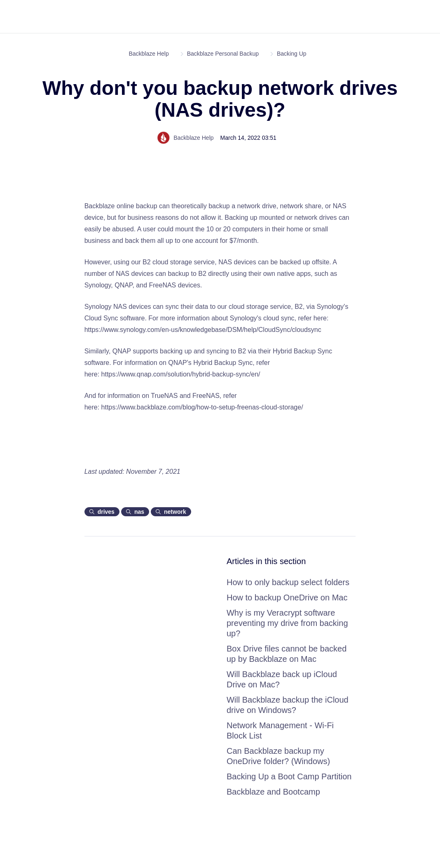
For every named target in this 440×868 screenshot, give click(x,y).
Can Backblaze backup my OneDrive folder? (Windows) (278, 756)
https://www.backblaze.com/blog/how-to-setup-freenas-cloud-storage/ (202, 407)
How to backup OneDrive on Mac (287, 597)
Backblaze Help (149, 54)
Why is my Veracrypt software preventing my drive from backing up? (287, 623)
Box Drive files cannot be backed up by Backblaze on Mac (287, 654)
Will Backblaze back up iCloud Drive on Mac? (282, 679)
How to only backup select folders (288, 582)
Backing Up (292, 54)
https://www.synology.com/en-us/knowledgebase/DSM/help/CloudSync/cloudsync (203, 330)
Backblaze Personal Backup (223, 54)
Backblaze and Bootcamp (273, 792)
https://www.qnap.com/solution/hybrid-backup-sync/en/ (181, 374)
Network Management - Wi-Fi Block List (280, 730)
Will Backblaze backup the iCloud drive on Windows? (288, 705)
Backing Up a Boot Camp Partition (289, 776)
